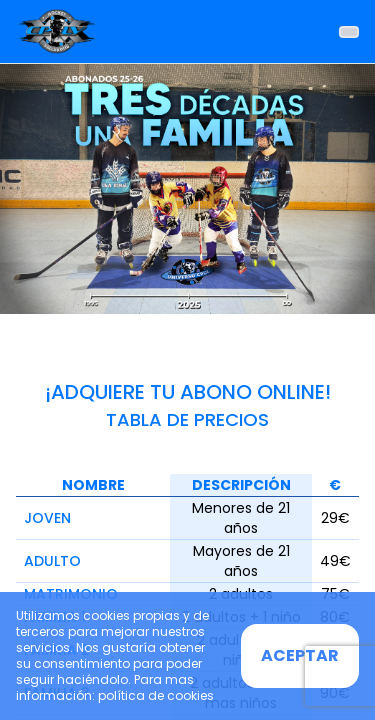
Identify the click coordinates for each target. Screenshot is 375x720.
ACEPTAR (300, 655)
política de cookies (156, 695)
